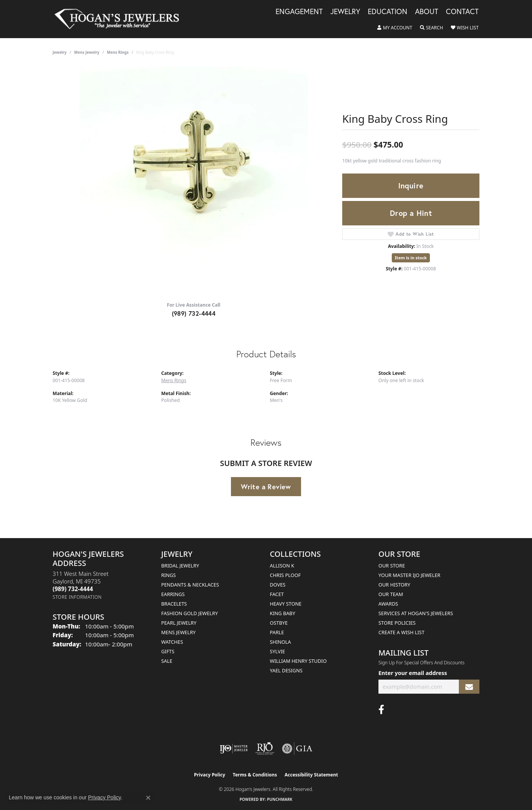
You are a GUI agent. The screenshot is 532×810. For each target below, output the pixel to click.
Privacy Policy (210, 775)
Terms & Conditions (255, 775)
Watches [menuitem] (172, 642)
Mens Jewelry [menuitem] (178, 632)
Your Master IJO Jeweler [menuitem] (409, 575)
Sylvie (277, 651)
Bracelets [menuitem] (174, 604)
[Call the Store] (73, 589)
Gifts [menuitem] (168, 651)
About (427, 12)
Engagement (299, 12)
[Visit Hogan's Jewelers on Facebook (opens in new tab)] (381, 710)
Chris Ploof (285, 575)
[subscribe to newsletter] (469, 687)
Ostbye (279, 623)
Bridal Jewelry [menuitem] (180, 566)
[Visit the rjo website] (265, 749)
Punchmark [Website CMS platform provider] (280, 799)
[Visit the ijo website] (234, 749)
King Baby (283, 613)
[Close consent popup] (148, 798)
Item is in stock (411, 258)
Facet (277, 594)
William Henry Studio (298, 661)
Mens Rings (118, 52)
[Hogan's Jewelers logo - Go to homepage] (120, 19)
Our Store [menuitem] (392, 566)
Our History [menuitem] (394, 585)
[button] (395, 28)
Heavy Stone (286, 604)
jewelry (60, 52)
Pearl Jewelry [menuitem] (179, 623)
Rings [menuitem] (168, 575)
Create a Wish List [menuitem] (401, 632)
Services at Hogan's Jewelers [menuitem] (416, 613)
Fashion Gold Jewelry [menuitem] (190, 613)
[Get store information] (77, 597)
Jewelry (345, 12)
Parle (277, 632)
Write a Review (266, 487)
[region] (194, 181)
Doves (278, 585)
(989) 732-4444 (194, 313)
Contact (462, 12)
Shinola (280, 642)
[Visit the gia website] (297, 749)
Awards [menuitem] (388, 604)
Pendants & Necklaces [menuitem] (190, 585)
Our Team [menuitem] (391, 594)
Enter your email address (413, 673)
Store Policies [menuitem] (397, 623)
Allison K (282, 566)
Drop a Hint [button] (411, 213)
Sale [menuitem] (167, 661)
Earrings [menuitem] (173, 594)
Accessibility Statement (311, 775)
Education (388, 12)
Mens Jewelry (87, 52)
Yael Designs (286, 670)
